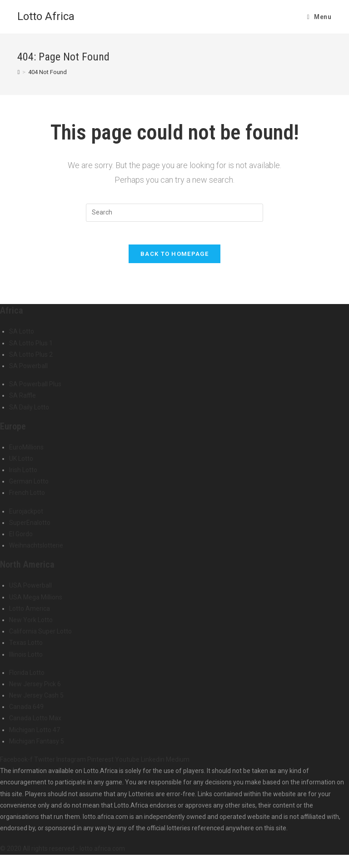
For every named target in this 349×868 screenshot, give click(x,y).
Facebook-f (17, 763)
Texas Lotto (26, 647)
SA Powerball (28, 370)
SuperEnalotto (30, 527)
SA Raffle (22, 400)
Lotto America (30, 613)
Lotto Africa (46, 16)
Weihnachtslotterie (36, 550)
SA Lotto (22, 336)
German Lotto (29, 486)
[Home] (18, 72)
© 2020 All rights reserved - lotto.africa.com (62, 853)
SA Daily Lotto (29, 411)
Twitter (45, 763)
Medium (178, 763)
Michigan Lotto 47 (35, 734)
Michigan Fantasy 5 (37, 745)
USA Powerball (30, 590)
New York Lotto (31, 624)
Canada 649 (26, 711)
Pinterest (101, 763)
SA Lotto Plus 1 (31, 347)
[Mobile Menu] (319, 17)
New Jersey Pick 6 (35, 688)
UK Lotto (21, 463)
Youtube (128, 763)
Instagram (72, 763)
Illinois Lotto (26, 658)
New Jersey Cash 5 (36, 699)
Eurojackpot (26, 515)
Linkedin (153, 763)
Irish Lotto (23, 474)
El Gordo (21, 538)
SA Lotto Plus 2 (31, 359)
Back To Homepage (174, 258)
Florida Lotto (27, 677)
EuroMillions (26, 451)
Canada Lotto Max (35, 723)
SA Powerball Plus (35, 389)
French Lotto (27, 497)
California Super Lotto (40, 636)
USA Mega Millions (36, 601)
